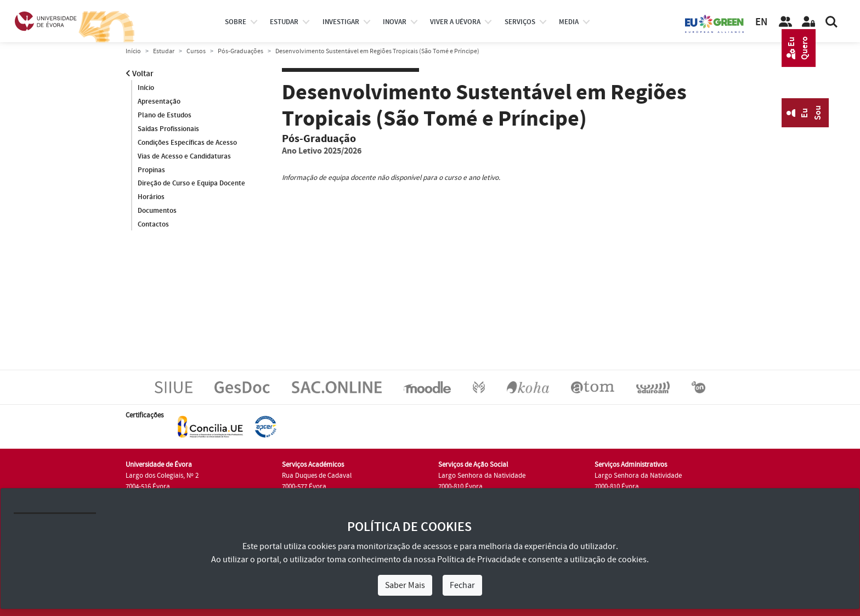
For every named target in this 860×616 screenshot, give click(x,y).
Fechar (462, 585)
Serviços (520, 22)
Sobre (236, 22)
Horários (151, 197)
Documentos (157, 211)
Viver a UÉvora (455, 22)
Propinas (151, 170)
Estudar (164, 51)
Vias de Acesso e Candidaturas (184, 156)
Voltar (140, 74)
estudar (284, 22)
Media (569, 22)
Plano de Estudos (165, 115)
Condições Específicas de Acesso (187, 143)
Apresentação (159, 101)
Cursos (196, 51)
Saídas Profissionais (168, 129)
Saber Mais (405, 585)
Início (133, 51)
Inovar (395, 22)
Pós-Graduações (241, 51)
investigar (341, 22)
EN (761, 22)
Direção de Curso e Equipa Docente (191, 183)
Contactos (153, 224)
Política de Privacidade (479, 560)
